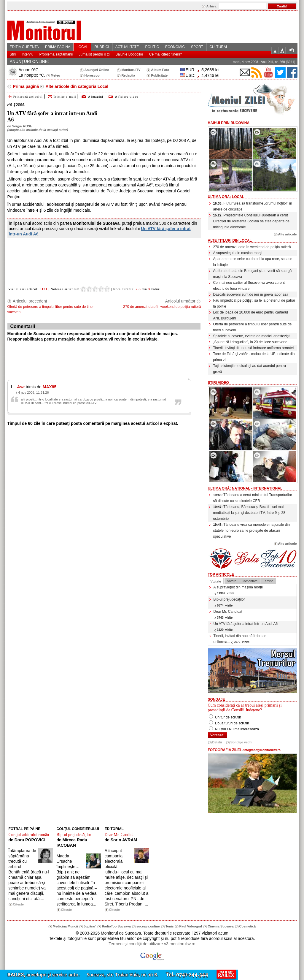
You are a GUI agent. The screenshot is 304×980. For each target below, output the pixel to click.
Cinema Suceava (221, 926)
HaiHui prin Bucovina (229, 123)
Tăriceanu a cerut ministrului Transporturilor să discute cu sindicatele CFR (253, 498)
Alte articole (288, 234)
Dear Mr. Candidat (228, 614)
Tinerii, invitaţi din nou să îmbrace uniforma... (240, 639)
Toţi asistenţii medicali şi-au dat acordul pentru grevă (250, 369)
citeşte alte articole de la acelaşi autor (38, 130)
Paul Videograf (191, 926)
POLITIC (152, 47)
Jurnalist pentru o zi (94, 54)
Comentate (250, 581)
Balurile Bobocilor (129, 54)
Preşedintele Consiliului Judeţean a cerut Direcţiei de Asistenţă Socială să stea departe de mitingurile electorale (251, 221)
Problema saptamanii (56, 54)
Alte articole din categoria (76, 86)
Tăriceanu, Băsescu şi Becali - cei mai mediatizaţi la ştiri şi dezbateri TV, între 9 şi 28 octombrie (249, 513)
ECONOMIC (175, 47)
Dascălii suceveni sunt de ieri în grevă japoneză (251, 295)
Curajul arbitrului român (29, 835)
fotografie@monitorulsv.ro (262, 750)
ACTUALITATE (127, 47)
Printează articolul (25, 96)
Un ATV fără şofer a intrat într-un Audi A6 (246, 627)
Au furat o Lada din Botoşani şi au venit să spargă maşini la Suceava (253, 274)
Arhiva (211, 6)
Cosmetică (248, 926)
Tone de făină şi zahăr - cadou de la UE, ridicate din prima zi (254, 357)
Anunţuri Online (97, 70)
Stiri (13, 54)
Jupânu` (90, 926)
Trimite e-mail (62, 96)
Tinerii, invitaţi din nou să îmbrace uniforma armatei (254, 348)
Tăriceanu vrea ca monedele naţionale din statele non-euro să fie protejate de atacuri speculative (252, 531)
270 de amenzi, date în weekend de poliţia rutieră (252, 247)
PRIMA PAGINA (58, 47)
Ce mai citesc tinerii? (166, 54)
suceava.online (148, 926)
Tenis (170, 926)
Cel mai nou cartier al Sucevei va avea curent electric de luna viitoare (249, 286)
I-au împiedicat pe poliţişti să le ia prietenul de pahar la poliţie (254, 303)
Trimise (268, 581)
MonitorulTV (131, 70)
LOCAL (82, 47)
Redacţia (128, 75)
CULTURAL (219, 47)
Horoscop (92, 75)
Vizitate (216, 581)
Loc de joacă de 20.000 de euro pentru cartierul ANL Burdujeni (251, 315)
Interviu (27, 54)
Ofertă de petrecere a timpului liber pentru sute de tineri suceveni (253, 327)
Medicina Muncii (65, 926)
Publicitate (159, 75)
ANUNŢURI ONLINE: (29, 61)
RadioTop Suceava (116, 926)
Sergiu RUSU (22, 126)
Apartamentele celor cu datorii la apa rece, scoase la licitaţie (253, 262)
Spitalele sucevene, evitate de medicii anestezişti (252, 336)
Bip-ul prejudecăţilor (229, 602)
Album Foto (160, 70)
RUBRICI (102, 47)
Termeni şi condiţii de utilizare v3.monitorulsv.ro (152, 944)
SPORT (197, 47)
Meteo (55, 75)
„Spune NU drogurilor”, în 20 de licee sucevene (250, 342)
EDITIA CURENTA (24, 47)
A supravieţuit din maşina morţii (238, 253)
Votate (231, 581)
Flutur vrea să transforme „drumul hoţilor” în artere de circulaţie (253, 206)
